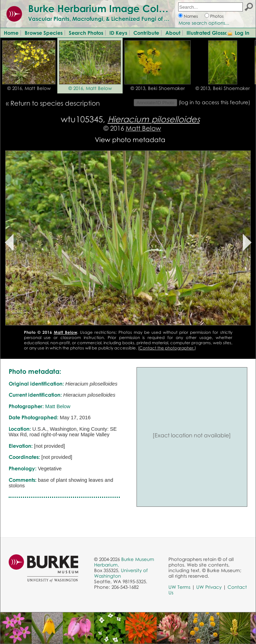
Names (191, 16)
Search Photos (86, 33)
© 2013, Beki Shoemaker (158, 88)
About (173, 33)
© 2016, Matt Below (29, 88)
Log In (242, 33)
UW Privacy (209, 587)
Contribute (146, 33)
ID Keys (118, 33)
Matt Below (143, 128)
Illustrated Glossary (210, 33)
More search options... (204, 23)
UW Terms (179, 587)
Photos (217, 16)
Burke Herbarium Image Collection (110, 8)
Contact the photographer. (167, 348)
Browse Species (44, 33)
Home (11, 33)
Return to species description (55, 103)
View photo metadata (130, 139)
